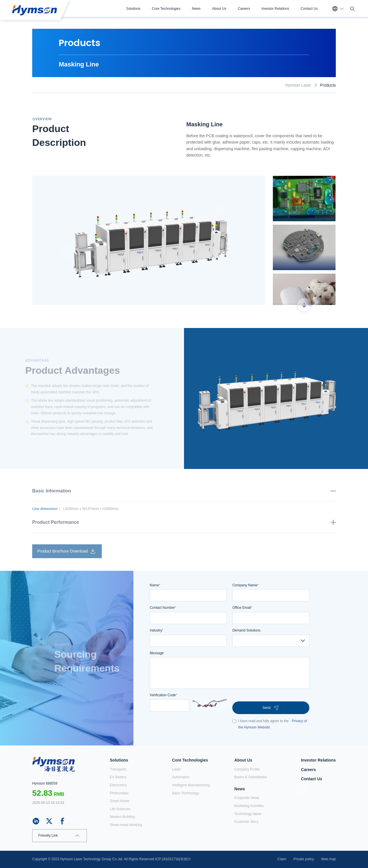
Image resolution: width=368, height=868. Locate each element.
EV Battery (118, 777)
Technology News (248, 814)
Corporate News (247, 798)
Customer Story (246, 822)
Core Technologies (166, 9)
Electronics (118, 785)
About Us (219, 9)
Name (155, 585)
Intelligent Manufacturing (191, 785)
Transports (118, 769)
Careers (244, 9)
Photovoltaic (119, 793)
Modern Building (122, 817)
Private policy (303, 859)
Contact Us (309, 9)
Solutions (133, 9)
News (196, 9)
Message (157, 653)
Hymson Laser (298, 85)
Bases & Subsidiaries (251, 777)
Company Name (245, 585)
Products (328, 85)
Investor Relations (275, 9)
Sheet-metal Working (126, 825)
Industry (157, 630)
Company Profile (247, 769)
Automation (181, 777)
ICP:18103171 (166, 859)
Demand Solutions (246, 630)
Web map (328, 859)
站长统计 (184, 859)
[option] (149, 240)
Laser (177, 769)
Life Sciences (120, 809)
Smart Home (119, 801)
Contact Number (163, 608)
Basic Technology (186, 793)
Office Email (242, 608)
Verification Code (163, 695)
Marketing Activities (249, 806)
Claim (282, 859)
